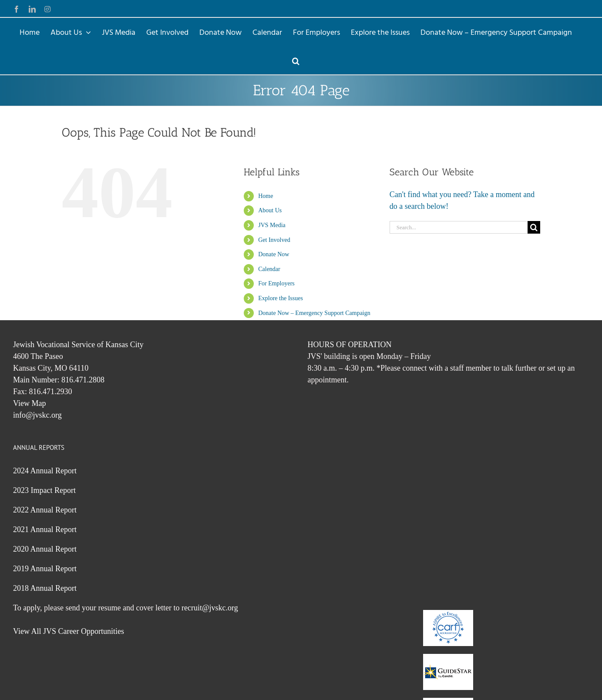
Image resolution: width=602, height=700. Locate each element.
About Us (270, 210)
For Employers (276, 283)
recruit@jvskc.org (210, 608)
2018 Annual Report (45, 588)
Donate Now (274, 254)
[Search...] (459, 227)
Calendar (269, 269)
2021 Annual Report (45, 529)
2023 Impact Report (44, 490)
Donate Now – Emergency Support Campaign (314, 313)
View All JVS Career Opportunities (69, 631)
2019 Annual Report (45, 569)
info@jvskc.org (37, 415)
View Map (29, 403)
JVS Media (272, 225)
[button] (296, 60)
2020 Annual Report (45, 549)
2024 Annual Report (45, 471)
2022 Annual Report (45, 510)
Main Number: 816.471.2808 (59, 380)
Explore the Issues (281, 298)
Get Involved (274, 240)
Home (266, 196)
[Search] (534, 227)
